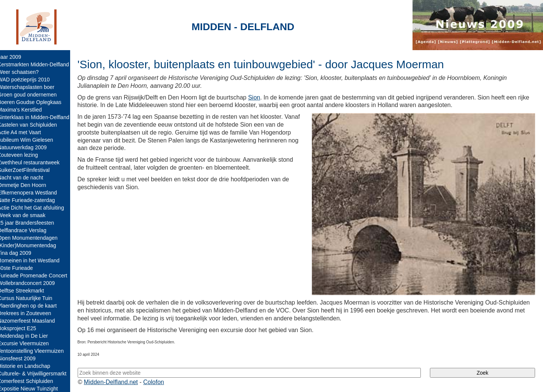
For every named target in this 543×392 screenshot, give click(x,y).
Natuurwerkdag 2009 (28, 147)
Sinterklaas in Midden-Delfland (39, 117)
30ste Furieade (21, 268)
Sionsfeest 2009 (22, 358)
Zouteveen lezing (23, 155)
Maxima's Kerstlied (25, 110)
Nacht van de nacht (26, 178)
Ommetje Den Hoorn (27, 185)
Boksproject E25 (22, 328)
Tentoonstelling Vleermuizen (36, 351)
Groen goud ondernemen (32, 95)
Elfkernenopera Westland (33, 193)
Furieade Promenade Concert (38, 276)
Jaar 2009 (15, 57)
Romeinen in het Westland (34, 260)
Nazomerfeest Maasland (32, 321)
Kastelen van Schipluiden (33, 125)
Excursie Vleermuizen (28, 343)
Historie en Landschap (29, 366)
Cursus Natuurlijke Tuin (30, 298)
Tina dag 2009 (20, 253)
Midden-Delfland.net (116, 380)
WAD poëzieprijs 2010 (29, 80)
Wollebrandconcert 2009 (32, 283)
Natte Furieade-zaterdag (32, 200)
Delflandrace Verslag (27, 230)
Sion (259, 97)
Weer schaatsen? (24, 72)
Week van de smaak (27, 215)
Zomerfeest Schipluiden (31, 381)
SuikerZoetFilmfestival (29, 170)
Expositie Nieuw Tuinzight (33, 389)
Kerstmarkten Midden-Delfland (39, 64)
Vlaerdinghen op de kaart (32, 306)
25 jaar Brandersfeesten (31, 223)
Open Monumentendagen (33, 238)
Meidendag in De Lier (28, 336)
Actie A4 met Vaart (25, 132)
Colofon (159, 380)
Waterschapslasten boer (31, 87)
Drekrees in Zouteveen (30, 313)
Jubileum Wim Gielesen (31, 140)
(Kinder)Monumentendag (32, 245)
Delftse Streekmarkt (26, 291)
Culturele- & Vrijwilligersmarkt (37, 374)
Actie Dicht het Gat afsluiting (36, 208)
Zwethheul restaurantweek (34, 162)
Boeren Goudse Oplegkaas (35, 102)
